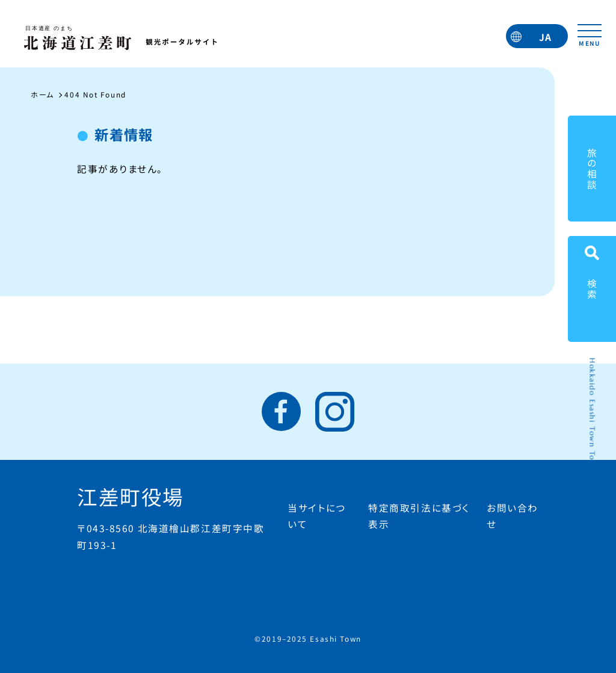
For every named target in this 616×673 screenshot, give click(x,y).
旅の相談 (592, 169)
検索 (592, 289)
